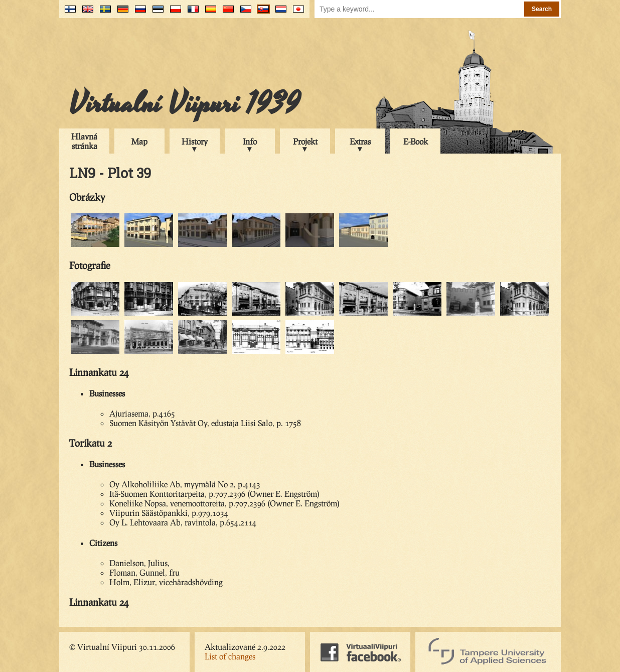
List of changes (230, 656)
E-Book (416, 141)
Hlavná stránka (84, 141)
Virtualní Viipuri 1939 (185, 104)
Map (139, 141)
